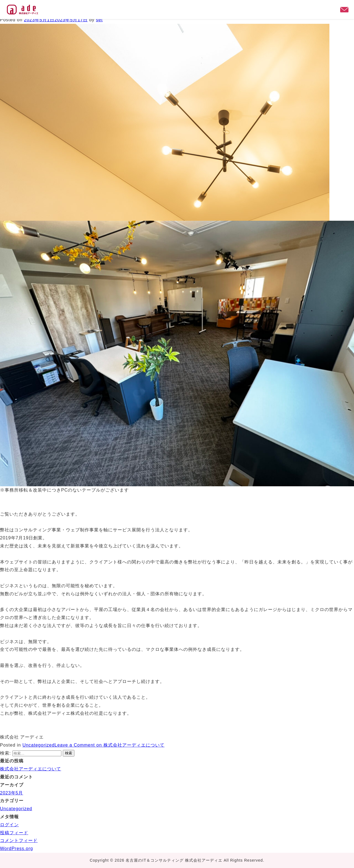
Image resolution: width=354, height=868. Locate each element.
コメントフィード (19, 840)
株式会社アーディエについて (31, 769)
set (99, 20)
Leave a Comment (109, 745)
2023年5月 (12, 793)
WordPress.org (16, 848)
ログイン (9, 825)
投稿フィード (14, 833)
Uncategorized (38, 745)
